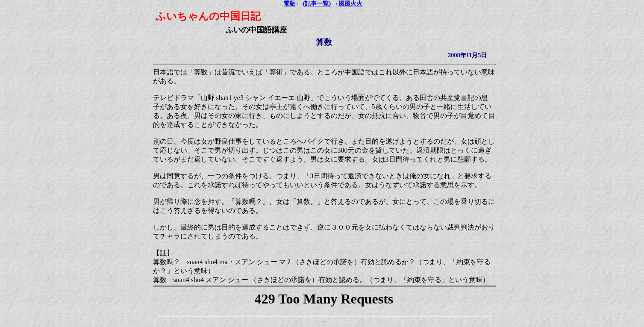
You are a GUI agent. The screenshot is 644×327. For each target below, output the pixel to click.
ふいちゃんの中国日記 (208, 16)
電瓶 (289, 4)
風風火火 (350, 4)
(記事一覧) (317, 4)
